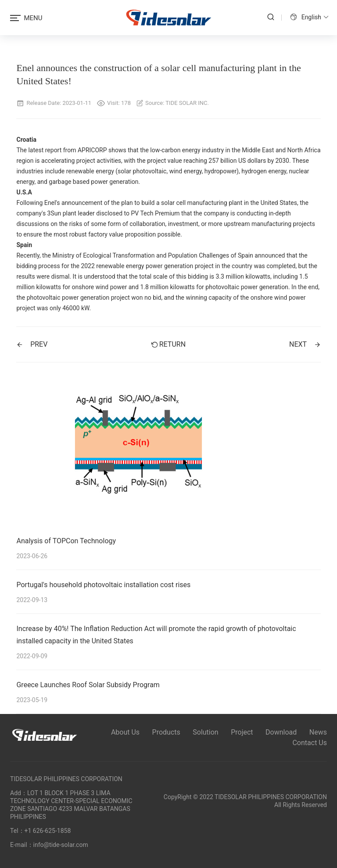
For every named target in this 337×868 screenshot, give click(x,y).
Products (166, 732)
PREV (32, 344)
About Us (125, 732)
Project (242, 732)
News (318, 732)
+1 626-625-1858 (48, 831)
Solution (205, 732)
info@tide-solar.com (61, 845)
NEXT (305, 344)
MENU (26, 18)
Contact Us (310, 743)
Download (281, 732)
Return (168, 344)
